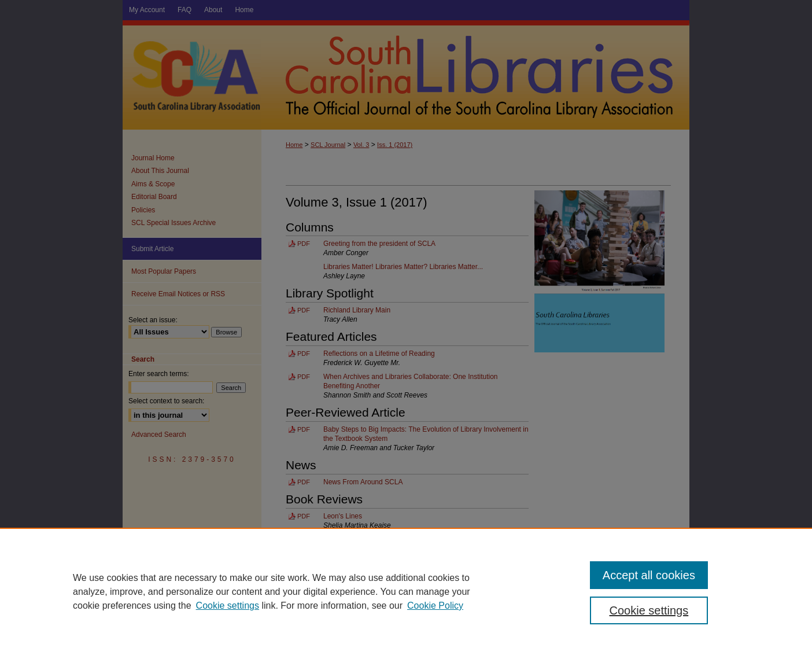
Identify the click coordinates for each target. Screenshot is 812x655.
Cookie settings (228, 606)
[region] (406, 591)
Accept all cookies (649, 575)
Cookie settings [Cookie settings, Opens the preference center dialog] (649, 610)
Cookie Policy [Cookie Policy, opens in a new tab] (435, 606)
